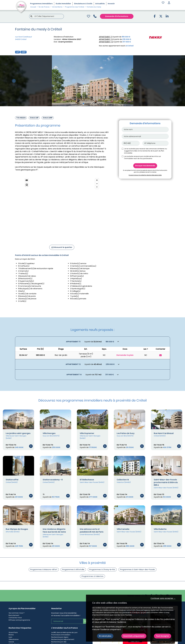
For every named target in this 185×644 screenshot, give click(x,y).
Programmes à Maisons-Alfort (44, 569)
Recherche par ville (59, 642)
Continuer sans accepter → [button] (163, 598)
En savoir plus (105, 636)
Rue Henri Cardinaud (164, 433)
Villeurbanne (14, 639)
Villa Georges (49, 433)
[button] (169, 3)
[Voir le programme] (31, 446)
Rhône (11, 635)
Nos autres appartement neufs (116, 46)
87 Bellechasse (87, 480)
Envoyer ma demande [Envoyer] (145, 166)
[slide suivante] (171, 81)
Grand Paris (13, 632)
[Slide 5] (93, 103)
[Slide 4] (90, 103)
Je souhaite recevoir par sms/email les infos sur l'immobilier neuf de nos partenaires (143, 157)
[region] (62, 208)
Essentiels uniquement (134, 636)
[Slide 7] (97, 103)
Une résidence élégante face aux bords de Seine (54, 530)
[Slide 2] (86, 103)
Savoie (11, 642)
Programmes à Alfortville (73, 569)
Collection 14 (123, 480)
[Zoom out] (97, 184)
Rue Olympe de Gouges (17, 529)
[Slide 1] (83, 103)
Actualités (100, 4)
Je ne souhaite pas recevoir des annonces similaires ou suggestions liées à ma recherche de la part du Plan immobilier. (146, 151)
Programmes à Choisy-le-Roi (102, 569)
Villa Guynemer (87, 433)
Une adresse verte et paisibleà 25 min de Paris (92, 530)
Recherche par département (63, 639)
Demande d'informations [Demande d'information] (117, 16)
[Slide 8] (99, 103)
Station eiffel (12, 480)
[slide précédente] (14, 81)
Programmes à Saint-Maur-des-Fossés (137, 569)
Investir (111, 4)
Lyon (10, 637)
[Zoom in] (97, 180)
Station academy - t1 (53, 480)
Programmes (41, 4)
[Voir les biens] (93, 342)
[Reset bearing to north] (97, 187)
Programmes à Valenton (92, 576)
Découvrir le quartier (62, 247)
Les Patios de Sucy (126, 433)
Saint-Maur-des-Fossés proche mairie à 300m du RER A (166, 482)
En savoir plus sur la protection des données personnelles (145, 175)
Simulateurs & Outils (83, 4)
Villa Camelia (123, 529)
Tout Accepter (163, 636)
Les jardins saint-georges (18, 433)
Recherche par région (60, 637)
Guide (63, 4)
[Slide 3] (88, 103)
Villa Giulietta (160, 529)
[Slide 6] (95, 103)
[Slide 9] (102, 103)
